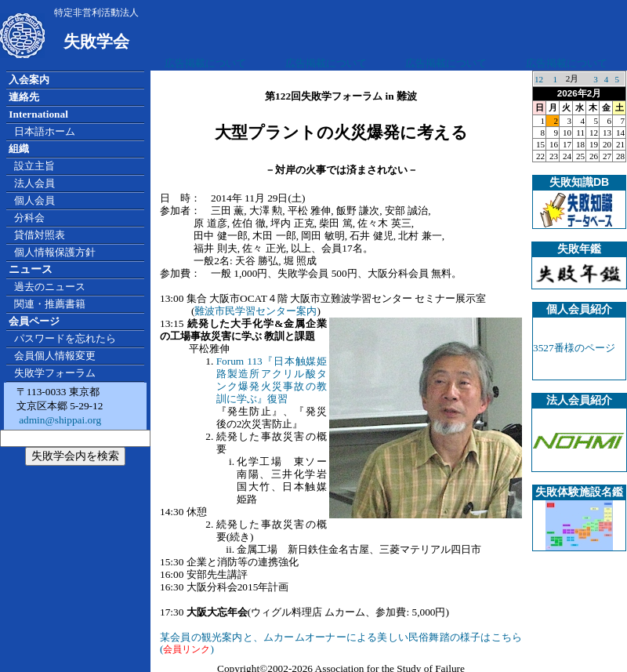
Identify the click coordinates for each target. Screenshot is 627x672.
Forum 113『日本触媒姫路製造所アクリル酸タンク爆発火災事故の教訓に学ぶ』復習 (272, 380)
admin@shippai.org (59, 420)
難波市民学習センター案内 (256, 311)
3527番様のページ (574, 348)
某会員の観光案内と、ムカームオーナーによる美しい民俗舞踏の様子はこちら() (341, 643)
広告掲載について (205, 63)
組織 (19, 149)
